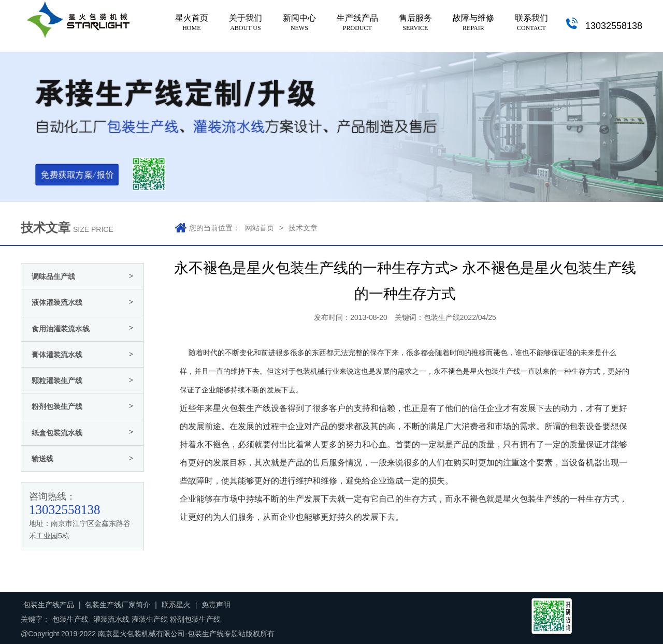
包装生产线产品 (49, 605)
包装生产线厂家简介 (118, 605)
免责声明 (216, 605)
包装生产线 (502, 371)
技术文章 (303, 228)
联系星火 (176, 605)
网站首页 (260, 228)
